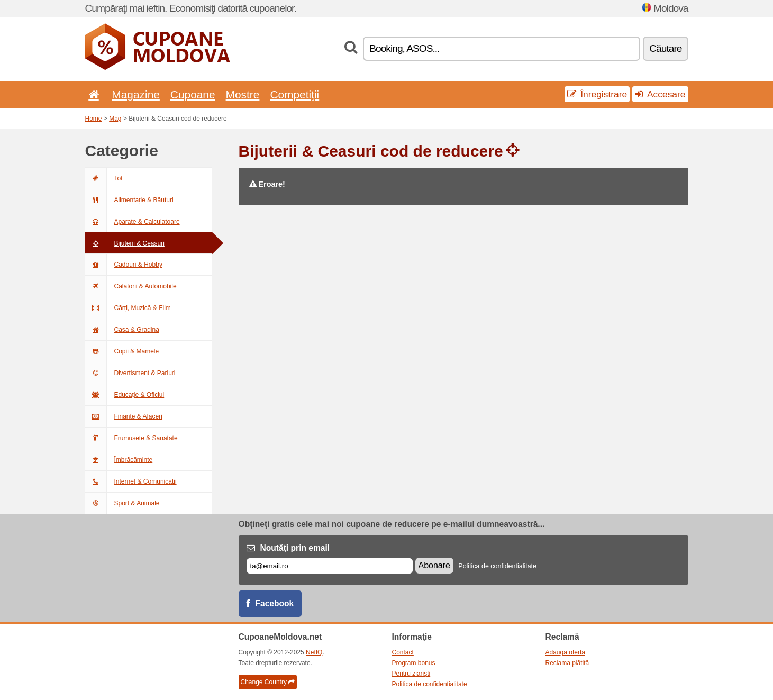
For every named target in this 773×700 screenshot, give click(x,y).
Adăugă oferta (565, 652)
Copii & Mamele (122, 351)
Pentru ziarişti (411, 674)
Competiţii (294, 94)
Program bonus (414, 663)
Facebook (275, 603)
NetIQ (314, 652)
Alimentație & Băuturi (129, 200)
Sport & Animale (122, 503)
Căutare (665, 48)
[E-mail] (330, 566)
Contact (403, 652)
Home (94, 119)
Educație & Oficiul (125, 395)
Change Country (268, 682)
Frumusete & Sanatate (131, 438)
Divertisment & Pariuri (130, 373)
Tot (104, 178)
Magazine (136, 94)
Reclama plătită (567, 663)
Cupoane (193, 94)
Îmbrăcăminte (119, 460)
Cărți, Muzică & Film (128, 308)
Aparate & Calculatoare (133, 222)
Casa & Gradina (122, 330)
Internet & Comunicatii (131, 481)
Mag (115, 119)
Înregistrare (597, 94)
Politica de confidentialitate (497, 566)
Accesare (660, 94)
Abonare (435, 565)
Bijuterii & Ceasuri (125, 243)
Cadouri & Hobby (124, 265)
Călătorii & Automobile (131, 286)
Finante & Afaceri (124, 416)
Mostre (243, 94)
